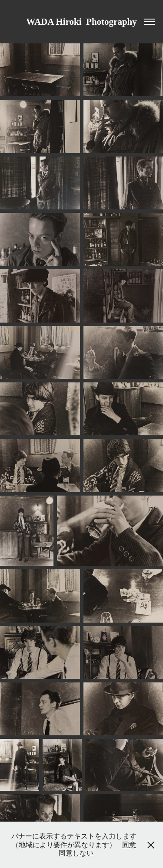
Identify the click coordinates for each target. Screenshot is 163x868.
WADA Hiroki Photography (81, 22)
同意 (129, 845)
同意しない (76, 853)
